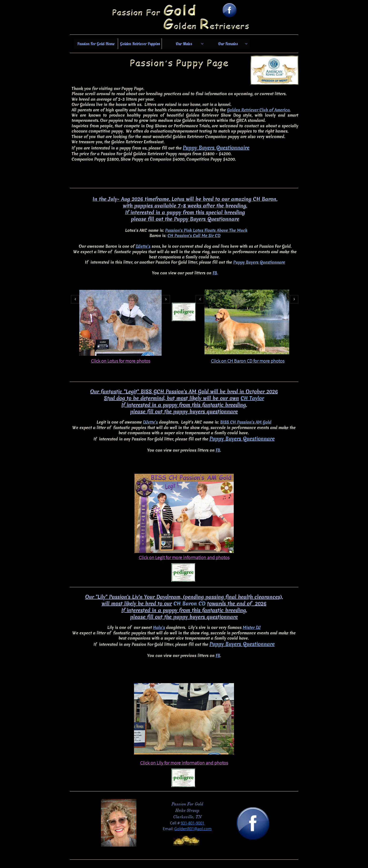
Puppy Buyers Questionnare (259, 262)
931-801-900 (191, 823)
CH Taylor (252, 398)
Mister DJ (252, 627)
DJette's (143, 246)
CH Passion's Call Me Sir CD (194, 235)
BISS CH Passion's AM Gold (246, 422)
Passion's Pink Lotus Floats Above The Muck (206, 230)
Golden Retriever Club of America (258, 110)
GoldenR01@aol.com (193, 829)
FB (215, 273)
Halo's (159, 627)
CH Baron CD (189, 604)
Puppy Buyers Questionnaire (216, 148)
